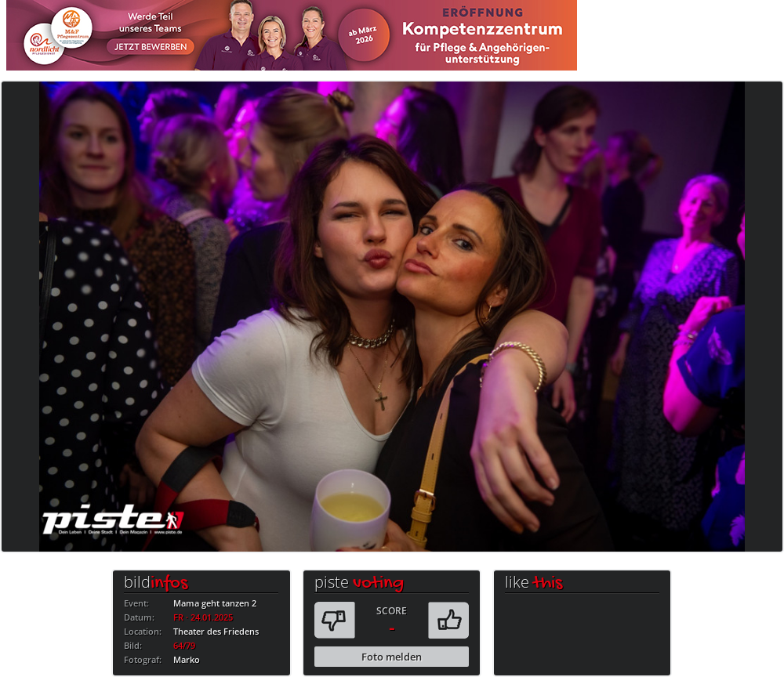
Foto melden (392, 657)
